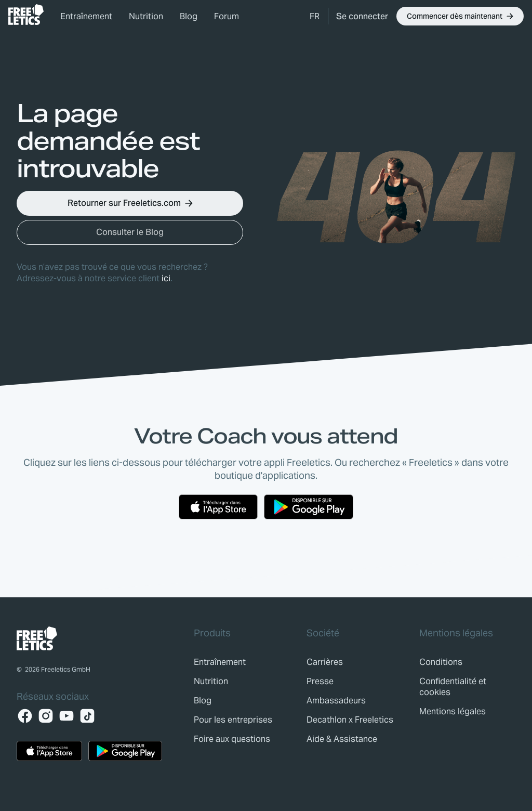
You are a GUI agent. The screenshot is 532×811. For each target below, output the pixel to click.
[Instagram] (46, 716)
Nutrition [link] (146, 16)
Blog (189, 16)
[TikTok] (87, 716)
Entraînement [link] (86, 16)
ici (166, 278)
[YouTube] (66, 716)
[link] (26, 15)
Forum (227, 16)
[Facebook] (25, 716)
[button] (315, 16)
